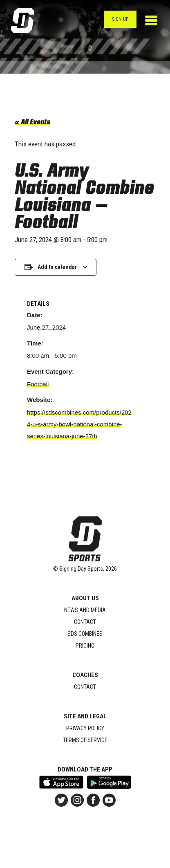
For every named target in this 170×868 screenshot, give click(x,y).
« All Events (32, 123)
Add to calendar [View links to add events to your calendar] (57, 267)
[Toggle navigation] (151, 20)
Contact (85, 622)
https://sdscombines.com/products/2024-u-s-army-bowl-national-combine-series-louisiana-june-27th (79, 424)
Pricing (85, 646)
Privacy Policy (85, 728)
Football (38, 384)
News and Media (85, 610)
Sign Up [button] (120, 19)
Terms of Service (85, 740)
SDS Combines (85, 634)
